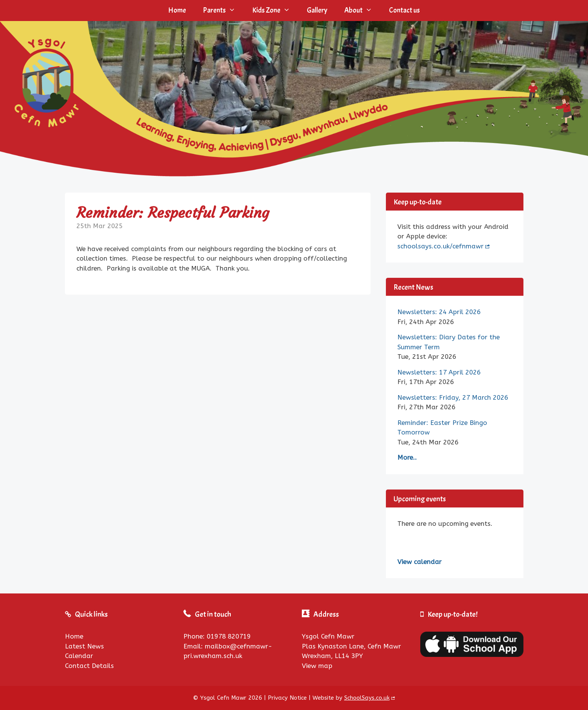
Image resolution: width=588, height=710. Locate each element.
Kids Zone (275, 11)
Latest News (84, 646)
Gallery (317, 10)
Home (177, 10)
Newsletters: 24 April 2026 (439, 312)
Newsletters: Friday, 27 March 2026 (453, 397)
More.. (407, 457)
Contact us (404, 10)
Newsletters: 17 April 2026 (439, 372)
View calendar (420, 562)
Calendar (79, 656)
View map (317, 666)
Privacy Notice (287, 698)
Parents (223, 11)
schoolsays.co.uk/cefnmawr (441, 246)
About (362, 11)
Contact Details (89, 666)
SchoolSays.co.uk (367, 698)
